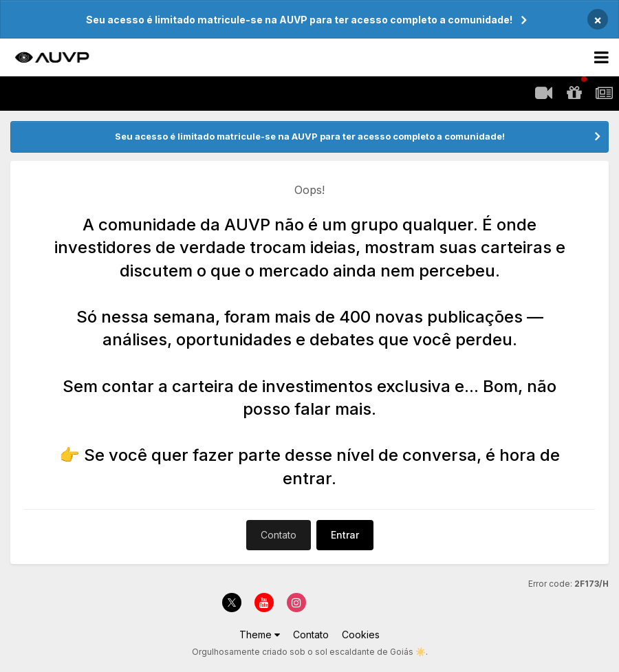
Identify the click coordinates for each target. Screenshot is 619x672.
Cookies (361, 635)
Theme (260, 635)
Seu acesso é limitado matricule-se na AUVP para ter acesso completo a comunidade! (299, 20)
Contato (279, 535)
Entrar (345, 535)
